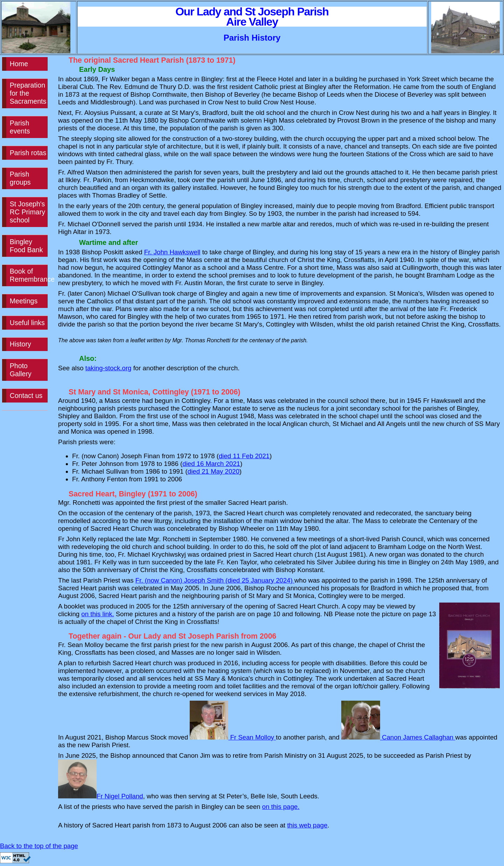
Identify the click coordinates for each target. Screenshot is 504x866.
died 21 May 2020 (213, 471)
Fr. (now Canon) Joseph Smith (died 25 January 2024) (215, 580)
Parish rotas (28, 153)
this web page (307, 825)
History (20, 344)
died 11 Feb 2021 (244, 456)
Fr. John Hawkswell (172, 252)
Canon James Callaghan (398, 737)
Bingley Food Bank (26, 246)
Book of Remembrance (29, 275)
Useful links (27, 323)
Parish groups (20, 178)
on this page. (281, 807)
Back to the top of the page (39, 846)
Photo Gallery (21, 370)
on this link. (97, 614)
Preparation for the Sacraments (28, 93)
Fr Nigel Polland (101, 796)
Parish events (20, 127)
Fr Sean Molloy (233, 737)
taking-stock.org (108, 368)
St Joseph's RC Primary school (27, 212)
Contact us (26, 396)
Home (19, 64)
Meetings (24, 301)
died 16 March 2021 (211, 464)
